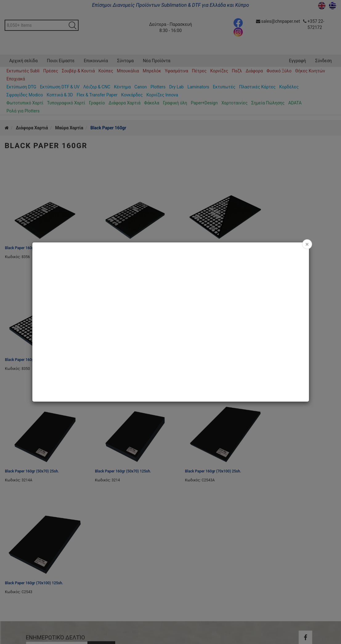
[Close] (307, 244)
